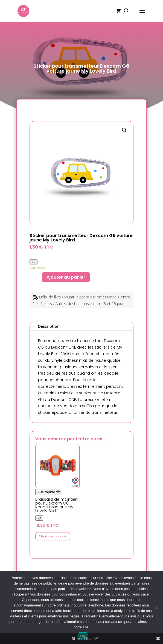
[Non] (156, 608)
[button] (124, 130)
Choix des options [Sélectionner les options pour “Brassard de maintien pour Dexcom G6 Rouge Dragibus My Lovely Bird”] (53, 536)
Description (49, 326)
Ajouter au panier (66, 277)
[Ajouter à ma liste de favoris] (34, 262)
